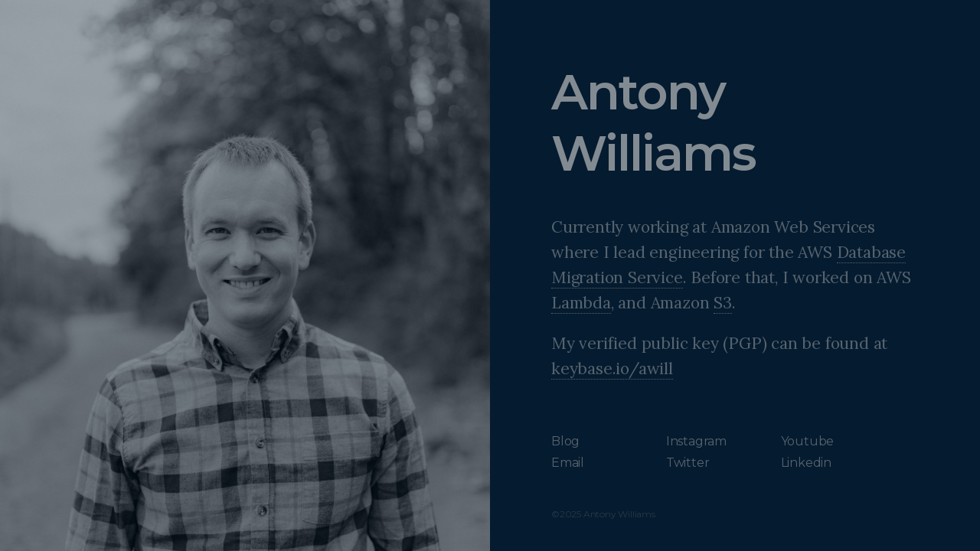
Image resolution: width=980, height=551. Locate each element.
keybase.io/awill (612, 368)
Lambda (581, 303)
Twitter (688, 463)
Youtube (808, 441)
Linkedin (806, 463)
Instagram (696, 441)
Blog (565, 441)
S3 (723, 303)
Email (568, 463)
